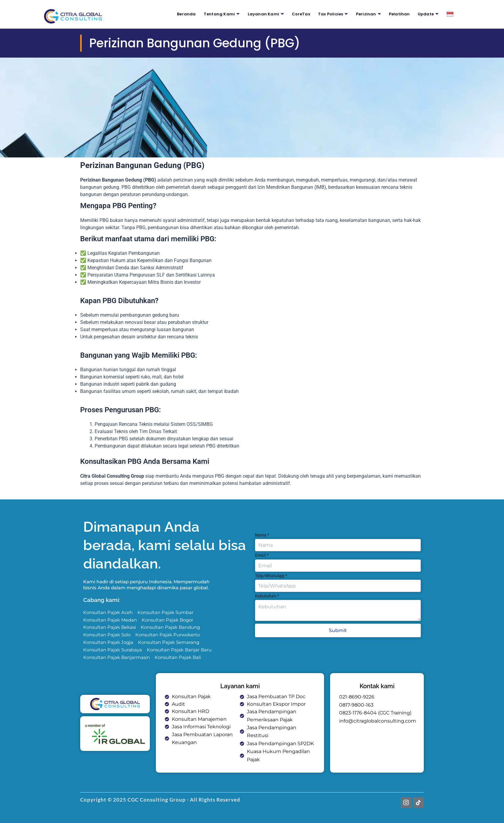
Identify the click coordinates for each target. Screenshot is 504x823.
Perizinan (370, 14)
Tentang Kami (221, 14)
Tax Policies (334, 14)
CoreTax (302, 14)
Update (429, 14)
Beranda (185, 14)
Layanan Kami (266, 14)
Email (262, 552)
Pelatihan (401, 14)
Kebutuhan (267, 592)
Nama (262, 531)
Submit (338, 627)
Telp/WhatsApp (271, 572)
